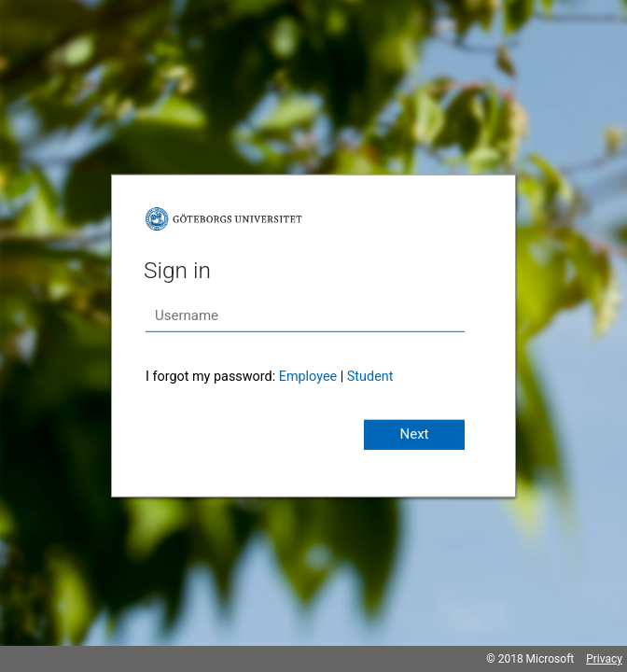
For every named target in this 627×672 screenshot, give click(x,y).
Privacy (604, 659)
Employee (308, 377)
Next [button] (414, 434)
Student (370, 377)
